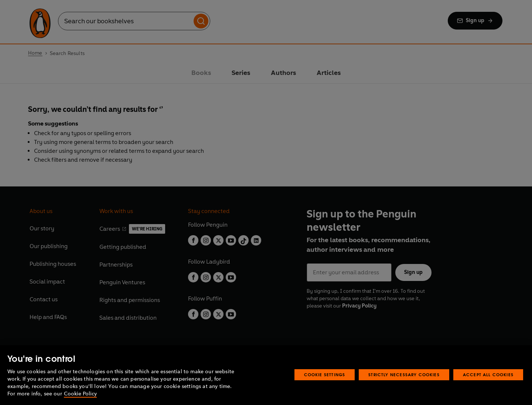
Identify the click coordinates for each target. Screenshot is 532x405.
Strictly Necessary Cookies (404, 375)
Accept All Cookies (488, 375)
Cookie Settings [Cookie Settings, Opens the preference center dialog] (325, 375)
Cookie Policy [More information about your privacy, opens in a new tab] (80, 394)
